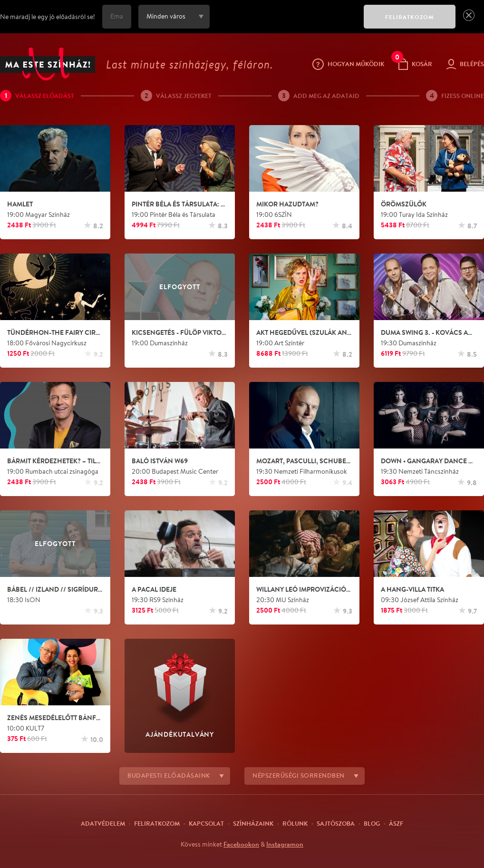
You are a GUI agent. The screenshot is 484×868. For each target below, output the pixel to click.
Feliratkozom (157, 823)
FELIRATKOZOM (410, 17)
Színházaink (253, 823)
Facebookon (241, 844)
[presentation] (284, 23)
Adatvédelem (103, 823)
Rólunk (295, 823)
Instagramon (285, 844)
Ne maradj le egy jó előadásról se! (48, 17)
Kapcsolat (206, 823)
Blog (372, 823)
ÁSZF (396, 823)
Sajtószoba (336, 823)
